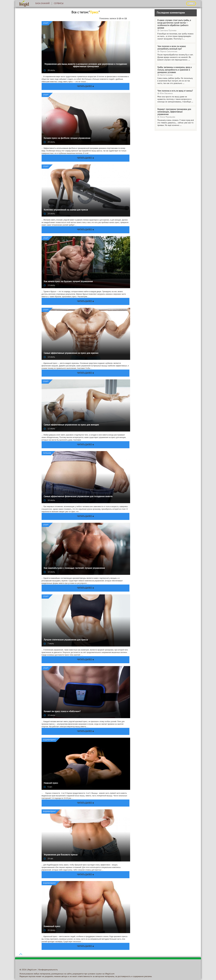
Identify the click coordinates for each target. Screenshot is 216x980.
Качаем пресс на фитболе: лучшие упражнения (67, 138)
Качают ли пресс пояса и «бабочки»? (62, 712)
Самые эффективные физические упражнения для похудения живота (78, 497)
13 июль (49, 285)
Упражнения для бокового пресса (61, 855)
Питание (47, 453)
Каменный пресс (52, 927)
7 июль (49, 644)
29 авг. (49, 859)
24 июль (49, 214)
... (183, 83)
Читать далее (84, 86)
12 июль (49, 429)
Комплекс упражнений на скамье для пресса (66, 210)
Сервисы (59, 4)
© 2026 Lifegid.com (28, 970)
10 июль (49, 500)
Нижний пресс (51, 783)
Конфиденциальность (48, 970)
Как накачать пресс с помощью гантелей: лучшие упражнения (74, 568)
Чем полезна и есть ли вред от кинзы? (175, 91)
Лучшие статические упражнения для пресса (66, 640)
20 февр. (50, 930)
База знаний (43, 4)
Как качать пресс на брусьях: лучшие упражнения (68, 282)
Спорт (46, 23)
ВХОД (191, 3)
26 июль (49, 70)
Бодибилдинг (49, 740)
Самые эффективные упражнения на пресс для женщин (71, 425)
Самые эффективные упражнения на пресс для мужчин (71, 353)
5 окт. (48, 787)
